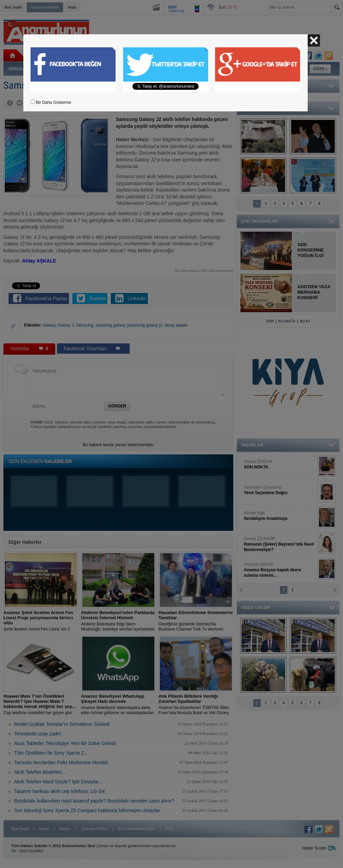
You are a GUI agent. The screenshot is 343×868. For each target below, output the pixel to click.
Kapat (314, 40)
